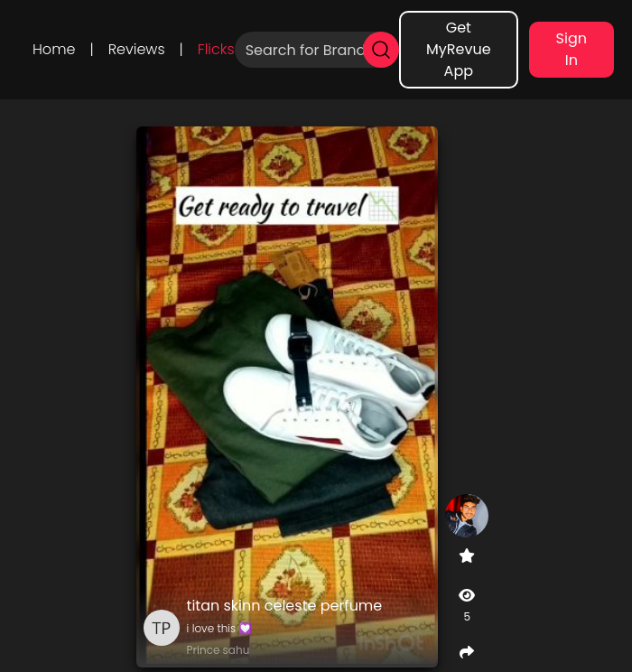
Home (54, 49)
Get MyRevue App (459, 49)
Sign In (572, 49)
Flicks (216, 49)
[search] (381, 50)
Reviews (137, 49)
